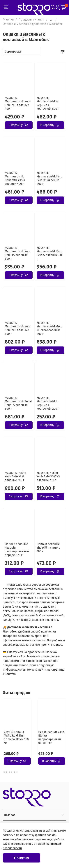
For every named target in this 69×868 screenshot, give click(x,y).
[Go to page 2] (7, 772)
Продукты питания (31, 20)
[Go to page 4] (12, 772)
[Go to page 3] (9, 772)
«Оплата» (9, 674)
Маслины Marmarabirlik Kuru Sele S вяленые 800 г (50, 253)
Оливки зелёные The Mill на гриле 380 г (48, 548)
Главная (8, 20)
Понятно (22, 858)
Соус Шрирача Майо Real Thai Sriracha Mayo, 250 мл (16, 737)
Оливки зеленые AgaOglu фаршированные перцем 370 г (17, 549)
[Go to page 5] (14, 772)
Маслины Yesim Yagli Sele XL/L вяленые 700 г (15, 476)
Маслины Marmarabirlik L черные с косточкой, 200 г (48, 403)
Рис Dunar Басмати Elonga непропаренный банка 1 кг (51, 737)
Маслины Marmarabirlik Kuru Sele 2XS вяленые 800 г (18, 328)
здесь (59, 645)
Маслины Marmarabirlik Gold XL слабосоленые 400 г (50, 328)
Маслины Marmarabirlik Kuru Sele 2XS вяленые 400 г (18, 103)
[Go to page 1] (4, 772)
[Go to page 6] (17, 772)
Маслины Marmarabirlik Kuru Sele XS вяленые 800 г (18, 253)
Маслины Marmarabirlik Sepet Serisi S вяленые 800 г (19, 403)
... (51, 20)
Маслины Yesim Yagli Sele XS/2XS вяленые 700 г (48, 476)
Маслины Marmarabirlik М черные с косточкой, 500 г (48, 103)
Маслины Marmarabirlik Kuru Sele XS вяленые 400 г (49, 178)
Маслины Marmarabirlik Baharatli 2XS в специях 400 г (15, 178)
